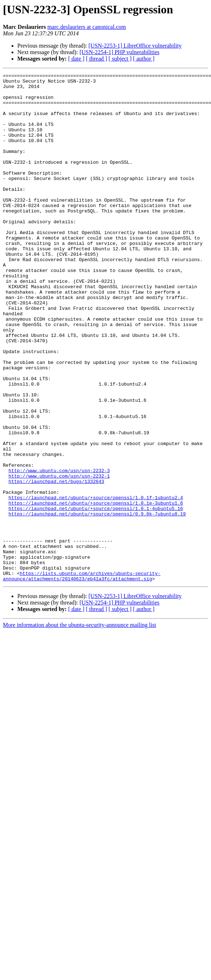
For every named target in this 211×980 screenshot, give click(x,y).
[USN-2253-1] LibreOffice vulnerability (135, 46)
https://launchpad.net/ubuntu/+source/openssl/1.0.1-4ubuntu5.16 (96, 596)
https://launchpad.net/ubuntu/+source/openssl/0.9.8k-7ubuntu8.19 (97, 602)
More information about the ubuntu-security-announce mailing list (80, 727)
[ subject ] (120, 59)
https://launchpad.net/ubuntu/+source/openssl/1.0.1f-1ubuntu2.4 (96, 583)
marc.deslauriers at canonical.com (87, 27)
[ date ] (76, 59)
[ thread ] (96, 59)
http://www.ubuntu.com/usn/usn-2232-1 (59, 557)
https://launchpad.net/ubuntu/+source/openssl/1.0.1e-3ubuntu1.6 (96, 589)
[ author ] (144, 59)
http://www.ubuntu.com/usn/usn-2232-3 (59, 550)
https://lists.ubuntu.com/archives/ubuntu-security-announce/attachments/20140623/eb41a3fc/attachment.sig (82, 677)
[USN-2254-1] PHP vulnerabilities (119, 52)
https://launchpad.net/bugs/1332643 (56, 563)
